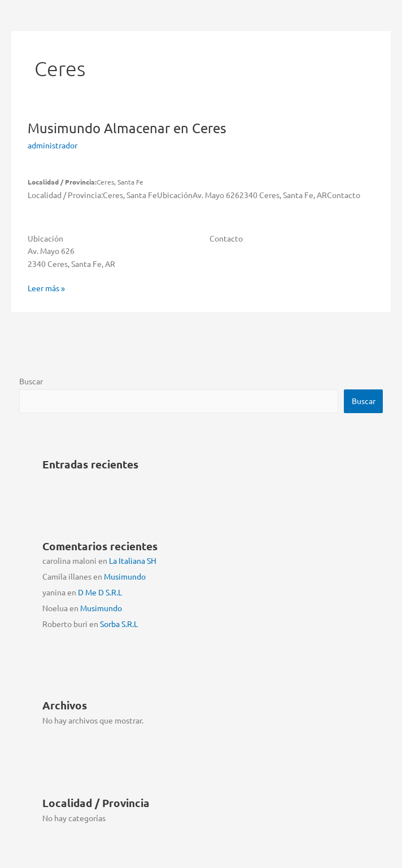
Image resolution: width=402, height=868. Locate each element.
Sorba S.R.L (119, 624)
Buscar (31, 381)
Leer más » (46, 288)
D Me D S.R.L (100, 592)
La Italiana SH (133, 560)
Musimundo (127, 128)
